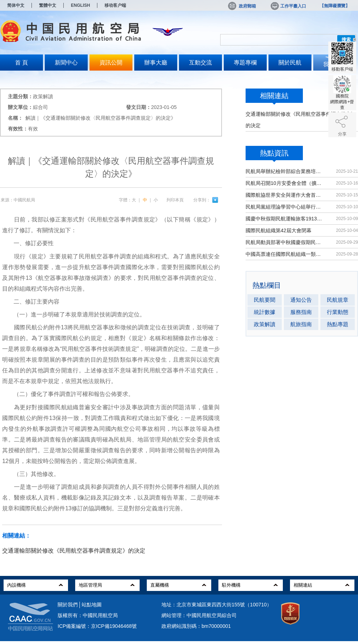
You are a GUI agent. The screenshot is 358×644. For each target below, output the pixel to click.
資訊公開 (111, 63)
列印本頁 (175, 200)
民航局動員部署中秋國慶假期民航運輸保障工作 (284, 242)
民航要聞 (265, 300)
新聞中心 (66, 63)
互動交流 (200, 63)
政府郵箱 (242, 6)
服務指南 (301, 312)
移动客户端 (115, 5)
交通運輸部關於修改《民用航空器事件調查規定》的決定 (74, 551)
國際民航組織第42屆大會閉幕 (279, 230)
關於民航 (290, 63)
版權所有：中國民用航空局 (88, 615)
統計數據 (265, 312)
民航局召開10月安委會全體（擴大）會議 (284, 183)
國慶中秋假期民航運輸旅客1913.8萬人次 (284, 219)
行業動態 (338, 312)
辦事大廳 (156, 63)
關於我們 (68, 605)
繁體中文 (48, 5)
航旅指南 (301, 324)
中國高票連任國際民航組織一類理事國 (284, 254)
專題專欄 (245, 63)
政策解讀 (265, 324)
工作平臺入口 (288, 6)
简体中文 (16, 5)
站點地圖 (92, 605)
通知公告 (301, 300)
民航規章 (338, 300)
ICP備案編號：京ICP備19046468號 (97, 626)
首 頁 (21, 63)
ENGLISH (80, 5)
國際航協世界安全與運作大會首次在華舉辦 (284, 195)
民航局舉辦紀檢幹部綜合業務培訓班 (284, 171)
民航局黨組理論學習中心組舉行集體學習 (284, 207)
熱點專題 (338, 324)
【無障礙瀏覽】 (335, 6)
